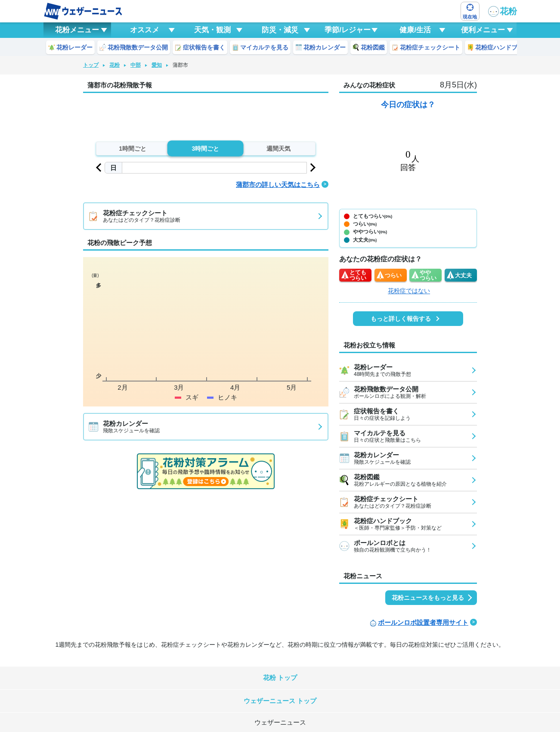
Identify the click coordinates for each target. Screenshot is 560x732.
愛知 (157, 65)
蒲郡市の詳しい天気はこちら (278, 185)
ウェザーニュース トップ (280, 701)
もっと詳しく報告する (401, 319)
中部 (136, 65)
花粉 (503, 11)
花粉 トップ (280, 678)
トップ (91, 65)
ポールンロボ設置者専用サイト (423, 622)
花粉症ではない (409, 291)
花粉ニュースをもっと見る (428, 598)
